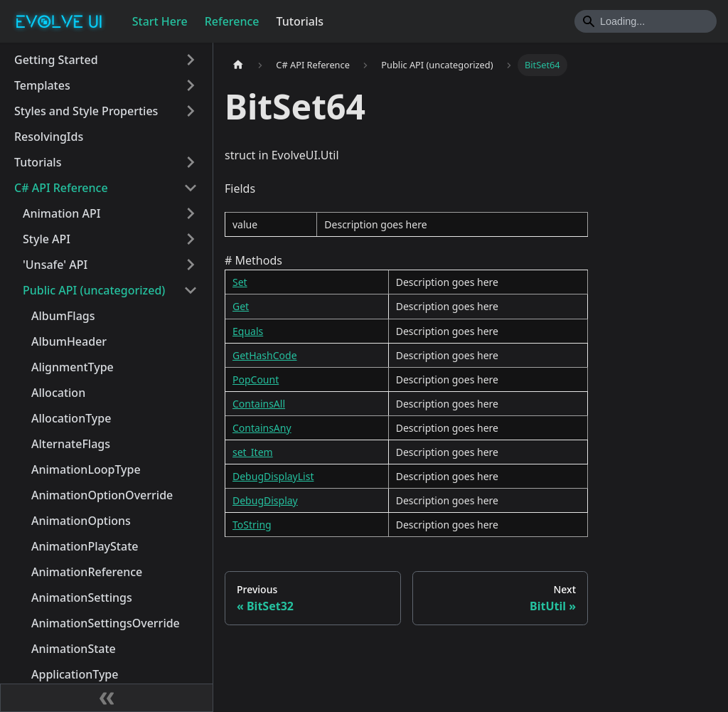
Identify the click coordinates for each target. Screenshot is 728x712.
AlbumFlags (63, 316)
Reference (232, 21)
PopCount (256, 379)
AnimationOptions (81, 521)
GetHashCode (265, 355)
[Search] (646, 21)
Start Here (160, 21)
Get (241, 306)
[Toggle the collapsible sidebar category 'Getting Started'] (191, 60)
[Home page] (238, 65)
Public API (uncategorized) (94, 290)
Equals (248, 331)
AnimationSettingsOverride (106, 623)
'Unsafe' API (55, 265)
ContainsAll (259, 404)
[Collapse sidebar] (107, 698)
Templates (42, 85)
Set (240, 282)
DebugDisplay (265, 500)
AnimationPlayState (85, 546)
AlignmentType (73, 367)
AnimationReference (87, 572)
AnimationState (74, 649)
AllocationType (71, 418)
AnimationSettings (82, 597)
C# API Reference (61, 188)
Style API (47, 239)
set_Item (253, 452)
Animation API (61, 213)
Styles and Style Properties (86, 111)
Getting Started (56, 60)
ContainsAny (262, 428)
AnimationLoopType (86, 469)
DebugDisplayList (273, 476)
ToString (252, 525)
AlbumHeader (69, 341)
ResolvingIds (49, 137)
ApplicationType (75, 674)
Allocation (58, 393)
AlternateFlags (71, 444)
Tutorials (300, 21)
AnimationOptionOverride (102, 495)
